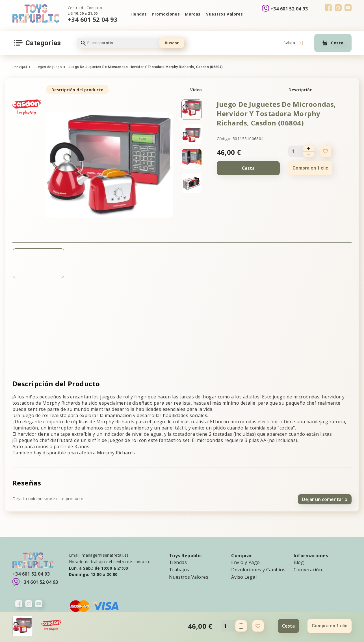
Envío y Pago (245, 561)
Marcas (193, 14)
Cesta (248, 168)
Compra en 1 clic (310, 168)
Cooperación (308, 568)
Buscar (172, 43)
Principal (20, 67)
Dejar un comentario (325, 498)
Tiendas (137, 14)
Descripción (301, 90)
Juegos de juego (48, 67)
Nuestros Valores (225, 14)
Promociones (165, 14)
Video (196, 90)
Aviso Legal (244, 576)
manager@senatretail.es (105, 554)
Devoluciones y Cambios (258, 568)
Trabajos (179, 568)
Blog (299, 561)
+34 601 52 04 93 (93, 19)
